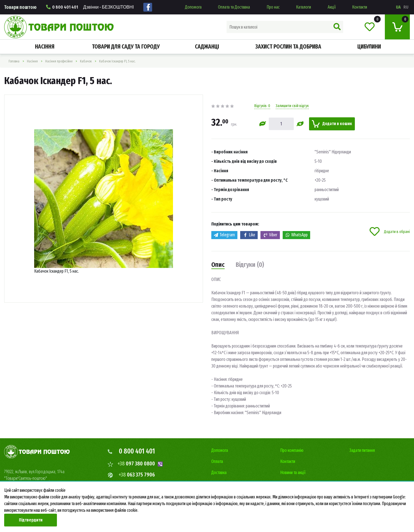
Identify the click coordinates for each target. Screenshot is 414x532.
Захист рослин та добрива (288, 47)
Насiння (45, 47)
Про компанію (292, 450)
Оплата (217, 461)
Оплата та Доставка (234, 7)
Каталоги (303, 7)
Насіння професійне (59, 61)
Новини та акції (293, 473)
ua (398, 7)
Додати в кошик (332, 124)
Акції (332, 7)
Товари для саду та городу (126, 47)
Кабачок (86, 61)
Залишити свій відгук (292, 106)
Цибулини (369, 47)
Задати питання (362, 450)
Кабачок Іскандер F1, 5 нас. (117, 61)
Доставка (219, 473)
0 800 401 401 (90, 7)
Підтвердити (31, 520)
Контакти (360, 7)
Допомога (193, 7)
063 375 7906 (137, 475)
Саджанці (207, 47)
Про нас (273, 7)
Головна (14, 61)
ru (406, 7)
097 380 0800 (136, 463)
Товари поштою (20, 7)
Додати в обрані (390, 232)
